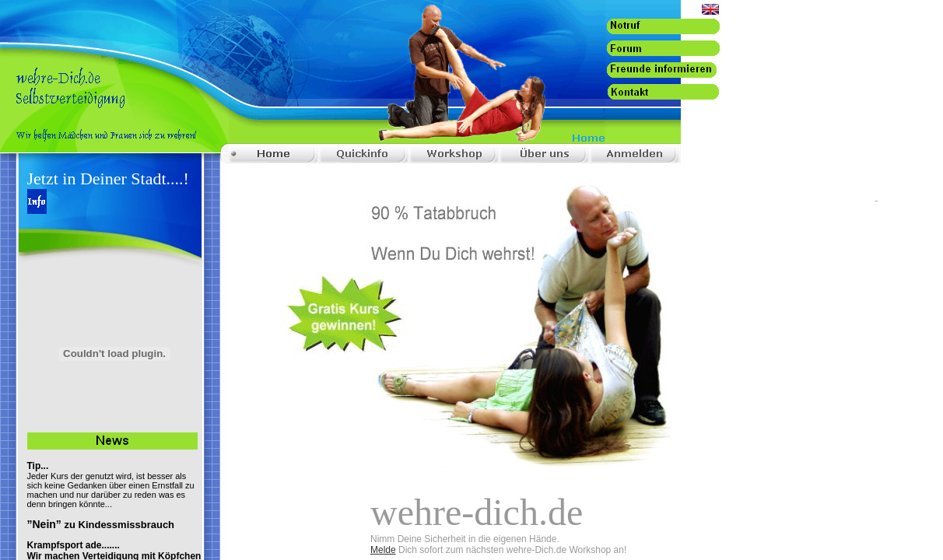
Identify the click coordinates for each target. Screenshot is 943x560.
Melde (383, 550)
